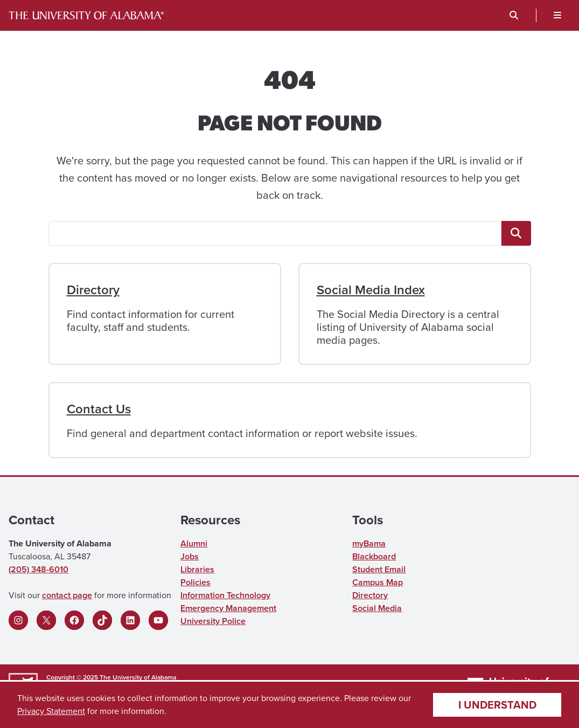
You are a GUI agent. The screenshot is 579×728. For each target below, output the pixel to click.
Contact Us (99, 409)
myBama (369, 543)
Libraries (197, 569)
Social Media (377, 608)
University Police (213, 621)
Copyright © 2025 (72, 677)
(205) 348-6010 (39, 569)
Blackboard (374, 556)
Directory (93, 290)
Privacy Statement (51, 711)
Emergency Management (228, 608)
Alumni (194, 543)
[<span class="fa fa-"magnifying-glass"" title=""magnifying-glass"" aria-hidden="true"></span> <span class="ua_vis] (516, 233)
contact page (67, 595)
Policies (196, 582)
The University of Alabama (138, 677)
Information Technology (225, 595)
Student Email (379, 569)
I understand (497, 705)
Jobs (190, 556)
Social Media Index (371, 290)
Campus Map (378, 582)
